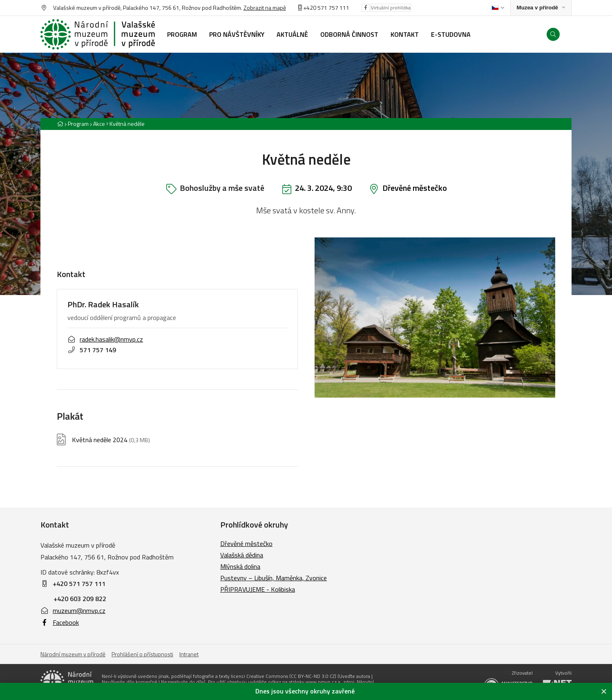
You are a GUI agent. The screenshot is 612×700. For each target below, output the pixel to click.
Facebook (60, 622)
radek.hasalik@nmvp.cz (105, 339)
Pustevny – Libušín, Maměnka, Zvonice (274, 578)
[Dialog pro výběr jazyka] (498, 8)
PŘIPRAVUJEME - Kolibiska (258, 589)
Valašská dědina (242, 555)
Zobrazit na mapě (265, 8)
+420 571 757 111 (326, 8)
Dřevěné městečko (415, 188)
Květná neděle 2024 (111, 440)
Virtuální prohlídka (391, 8)
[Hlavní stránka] (60, 124)
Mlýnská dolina (240, 566)
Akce (99, 124)
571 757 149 (92, 350)
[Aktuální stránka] (125, 124)
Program (78, 124)
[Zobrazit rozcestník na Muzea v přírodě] (541, 8)
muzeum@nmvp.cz (73, 611)
